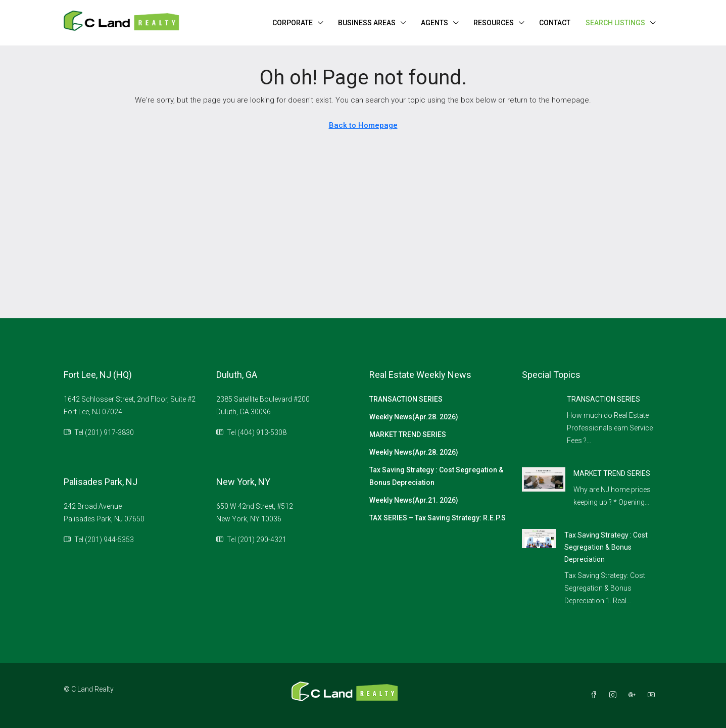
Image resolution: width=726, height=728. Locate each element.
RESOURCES (494, 23)
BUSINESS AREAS (367, 23)
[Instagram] (615, 695)
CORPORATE (293, 23)
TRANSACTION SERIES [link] (603, 399)
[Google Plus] (634, 695)
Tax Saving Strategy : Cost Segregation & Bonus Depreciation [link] (606, 547)
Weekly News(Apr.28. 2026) (414, 417)
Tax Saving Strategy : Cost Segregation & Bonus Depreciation (436, 476)
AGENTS (434, 23)
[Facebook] (596, 695)
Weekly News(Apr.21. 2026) (414, 500)
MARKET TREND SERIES (408, 434)
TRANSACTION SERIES (406, 399)
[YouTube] (653, 695)
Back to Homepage (363, 125)
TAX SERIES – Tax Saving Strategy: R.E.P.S (438, 518)
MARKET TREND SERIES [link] (612, 473)
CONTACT (555, 23)
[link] (544, 479)
